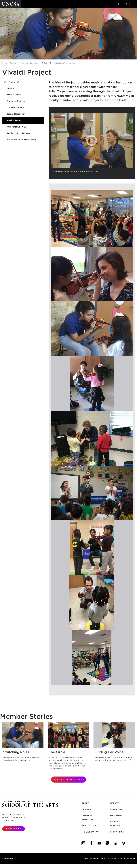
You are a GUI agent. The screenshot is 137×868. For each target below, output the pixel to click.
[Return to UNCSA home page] (11, 4)
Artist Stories (14, 95)
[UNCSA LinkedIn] (115, 843)
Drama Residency (16, 114)
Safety (104, 858)
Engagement (117, 815)
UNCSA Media (117, 832)
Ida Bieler (121, 100)
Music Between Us (16, 127)
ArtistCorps (59, 63)
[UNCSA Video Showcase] (123, 843)
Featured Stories (16, 101)
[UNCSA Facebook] (91, 843)
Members (11, 88)
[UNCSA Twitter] (107, 843)
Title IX (113, 858)
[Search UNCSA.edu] (126, 4)
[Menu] (133, 4)
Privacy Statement (91, 858)
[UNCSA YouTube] (99, 843)
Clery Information (127, 858)
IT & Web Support (91, 832)
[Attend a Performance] (118, 4)
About (85, 803)
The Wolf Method (16, 107)
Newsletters (89, 826)
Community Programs (19, 63)
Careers (86, 809)
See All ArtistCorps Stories (67, 779)
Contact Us (14, 829)
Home (5, 63)
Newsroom (116, 809)
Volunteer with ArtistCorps (21, 140)
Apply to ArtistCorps (18, 133)
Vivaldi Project (15, 120)
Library (114, 803)
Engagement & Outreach (41, 63)
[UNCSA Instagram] (83, 843)
